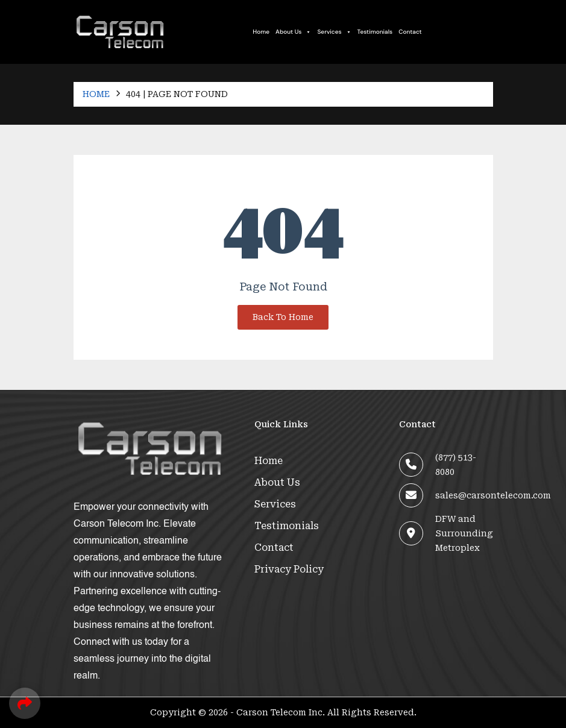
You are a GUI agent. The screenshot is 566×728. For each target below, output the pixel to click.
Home (261, 32)
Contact (410, 32)
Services (275, 504)
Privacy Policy (289, 569)
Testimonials (375, 32)
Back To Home (283, 317)
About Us (293, 32)
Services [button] (334, 32)
